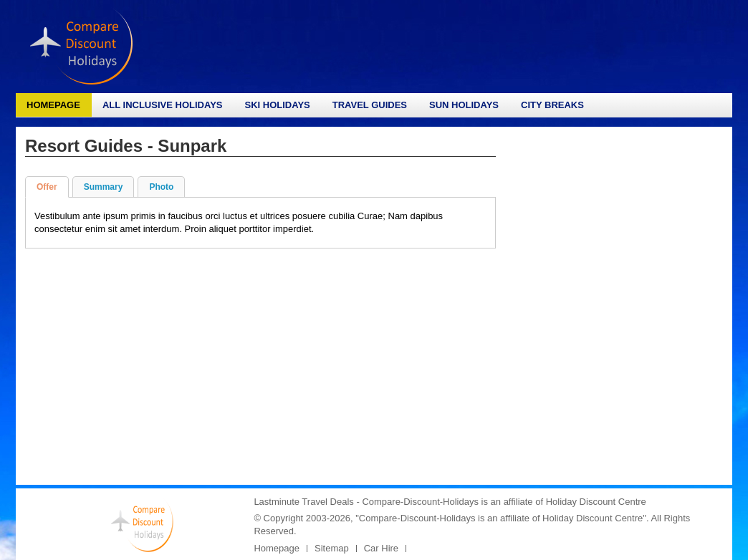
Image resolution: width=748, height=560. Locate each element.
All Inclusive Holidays (163, 105)
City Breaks (552, 105)
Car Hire (381, 548)
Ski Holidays (277, 105)
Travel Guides (370, 105)
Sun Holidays (464, 105)
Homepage (53, 105)
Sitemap (332, 548)
